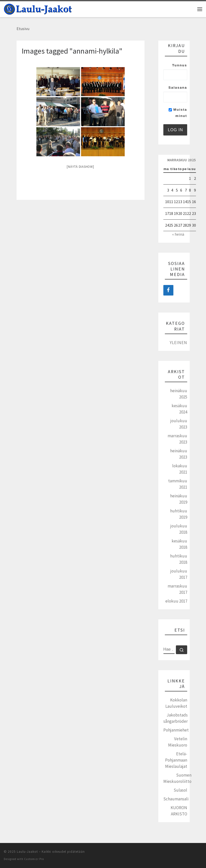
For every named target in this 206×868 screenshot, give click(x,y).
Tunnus (180, 65)
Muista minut (178, 113)
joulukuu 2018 (179, 529)
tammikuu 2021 (178, 484)
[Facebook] (168, 290)
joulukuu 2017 (179, 574)
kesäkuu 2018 (179, 544)
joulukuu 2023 (179, 424)
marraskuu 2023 (177, 439)
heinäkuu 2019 (179, 499)
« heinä (178, 234)
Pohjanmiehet (176, 730)
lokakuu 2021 (180, 469)
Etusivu (23, 29)
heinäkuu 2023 (179, 454)
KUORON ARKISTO (179, 811)
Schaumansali (176, 799)
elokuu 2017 (176, 601)
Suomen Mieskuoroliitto (177, 778)
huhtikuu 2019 (179, 514)
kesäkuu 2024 (179, 409)
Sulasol (180, 790)
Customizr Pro (34, 859)
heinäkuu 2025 (179, 394)
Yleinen (178, 343)
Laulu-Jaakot (27, 852)
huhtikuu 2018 (179, 559)
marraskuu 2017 (177, 589)
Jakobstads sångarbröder (176, 718)
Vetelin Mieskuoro (178, 742)
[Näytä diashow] (80, 167)
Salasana (178, 88)
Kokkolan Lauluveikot (176, 703)
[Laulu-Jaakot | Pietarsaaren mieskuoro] (38, 9)
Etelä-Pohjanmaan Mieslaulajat (176, 760)
